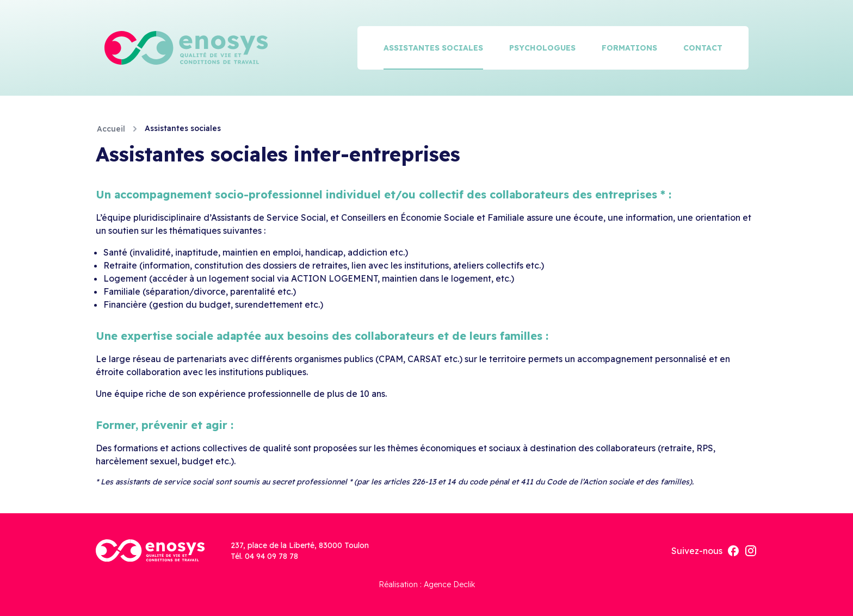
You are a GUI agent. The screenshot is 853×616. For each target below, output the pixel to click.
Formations (629, 48)
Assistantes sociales (433, 48)
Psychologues (542, 48)
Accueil (111, 129)
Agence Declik (449, 584)
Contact (703, 48)
